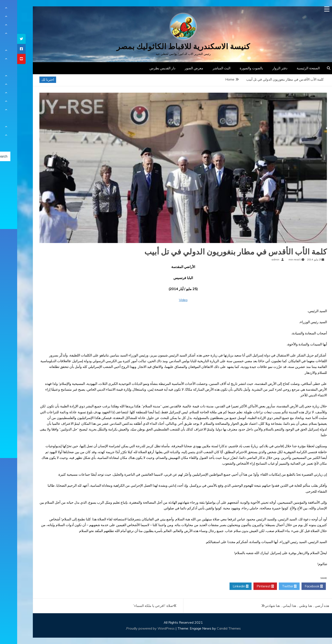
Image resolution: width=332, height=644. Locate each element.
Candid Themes (212, 628)
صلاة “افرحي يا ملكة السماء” (136, 606)
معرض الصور (177, 68)
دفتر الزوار (263, 68)
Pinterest (248, 586)
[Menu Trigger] (310, 9)
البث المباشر (204, 68)
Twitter (272, 586)
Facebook (297, 586)
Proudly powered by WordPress (134, 628)
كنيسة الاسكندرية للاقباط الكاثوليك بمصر (166, 47)
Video (166, 300)
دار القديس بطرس (145, 68)
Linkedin (223, 586)
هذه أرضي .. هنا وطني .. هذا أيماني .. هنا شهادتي (280, 606)
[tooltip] (4, 39)
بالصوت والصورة (234, 68)
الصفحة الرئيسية (291, 68)
